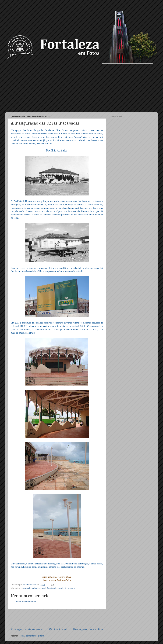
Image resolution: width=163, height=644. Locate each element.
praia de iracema (67, 588)
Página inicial (58, 629)
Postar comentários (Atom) (32, 636)
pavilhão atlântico (50, 588)
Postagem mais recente (26, 629)
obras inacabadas (32, 588)
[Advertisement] (81, 88)
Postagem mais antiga (88, 629)
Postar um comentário (25, 602)
